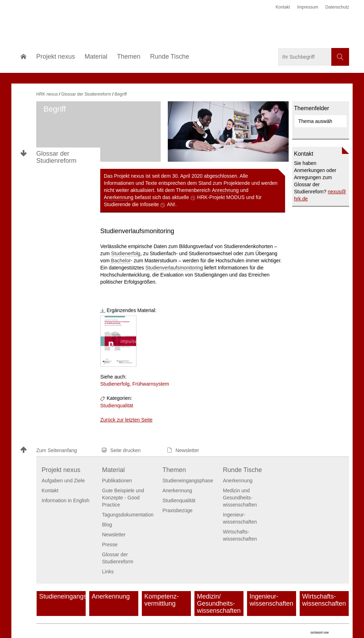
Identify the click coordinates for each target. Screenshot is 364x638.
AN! (171, 204)
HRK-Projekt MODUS (221, 197)
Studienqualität (117, 406)
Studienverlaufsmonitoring (174, 268)
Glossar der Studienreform (56, 157)
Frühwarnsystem (151, 384)
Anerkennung (119, 197)
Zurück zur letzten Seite (126, 420)
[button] (58, 451)
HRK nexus (47, 94)
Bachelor (121, 261)
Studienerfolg (126, 253)
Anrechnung (225, 190)
